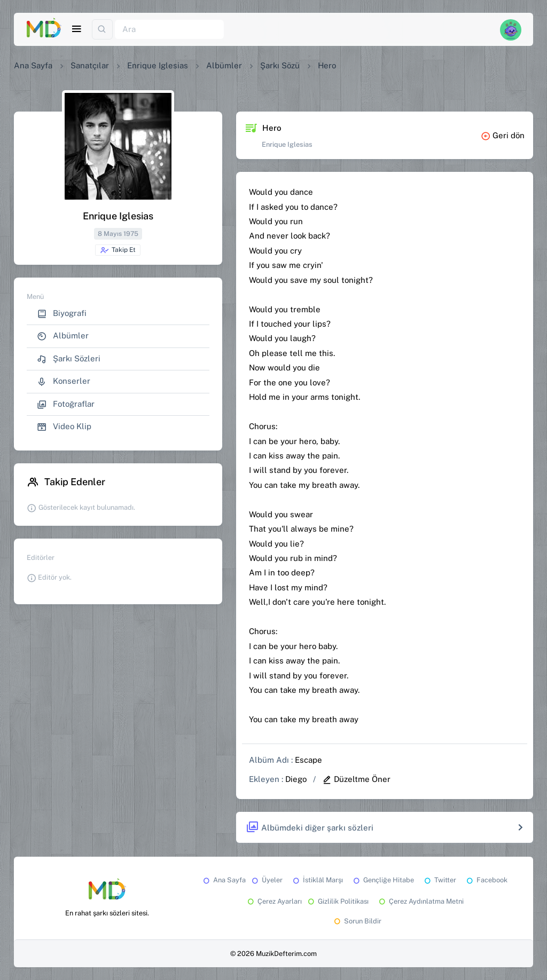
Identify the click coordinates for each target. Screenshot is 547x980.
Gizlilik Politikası (337, 901)
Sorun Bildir (357, 921)
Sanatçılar (90, 65)
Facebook (486, 880)
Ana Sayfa (33, 65)
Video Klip (64, 427)
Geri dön (503, 135)
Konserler (64, 381)
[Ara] (169, 30)
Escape (308, 760)
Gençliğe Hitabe (383, 880)
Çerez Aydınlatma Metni (420, 901)
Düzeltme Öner (356, 779)
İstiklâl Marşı (317, 880)
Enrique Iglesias (158, 65)
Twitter (439, 880)
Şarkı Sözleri (69, 359)
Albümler (224, 65)
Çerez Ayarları (274, 901)
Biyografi (62, 314)
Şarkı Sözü (280, 65)
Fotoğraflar (66, 404)
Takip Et (118, 250)
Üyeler (266, 880)
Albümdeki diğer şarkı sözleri (310, 828)
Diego (296, 779)
